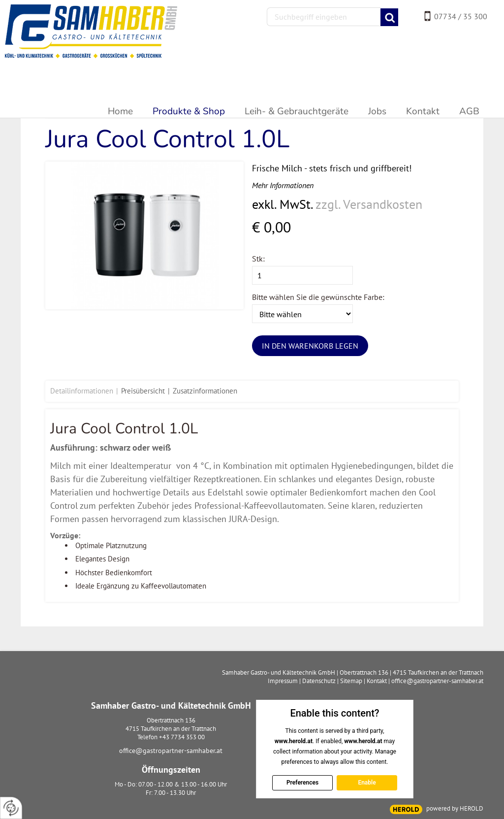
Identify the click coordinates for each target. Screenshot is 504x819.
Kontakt (377, 681)
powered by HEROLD (455, 808)
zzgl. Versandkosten (369, 204)
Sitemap (351, 681)
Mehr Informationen (283, 185)
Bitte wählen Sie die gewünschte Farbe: (318, 297)
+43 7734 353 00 (182, 737)
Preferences (302, 783)
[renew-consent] (11, 808)
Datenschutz (319, 681)
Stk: (258, 259)
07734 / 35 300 (461, 16)
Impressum (283, 681)
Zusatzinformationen (205, 391)
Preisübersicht (143, 391)
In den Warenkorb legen (310, 346)
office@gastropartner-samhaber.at (171, 751)
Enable (367, 783)
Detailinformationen (82, 391)
